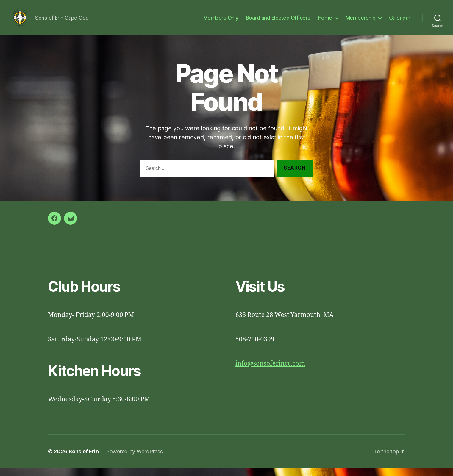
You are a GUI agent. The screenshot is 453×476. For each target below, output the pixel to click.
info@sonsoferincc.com (270, 372)
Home (325, 22)
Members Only (221, 22)
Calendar (400, 22)
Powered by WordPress (134, 459)
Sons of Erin (84, 459)
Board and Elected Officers (278, 22)
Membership (361, 22)
